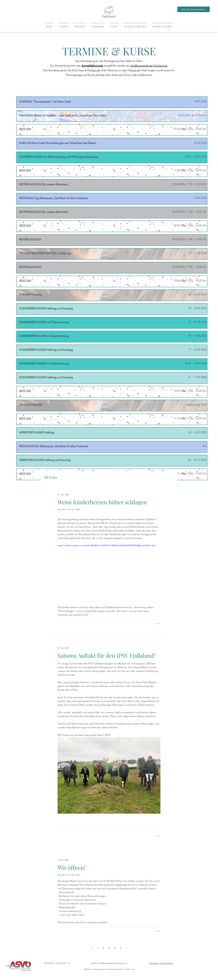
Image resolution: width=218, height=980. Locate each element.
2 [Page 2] (103, 948)
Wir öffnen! (71, 867)
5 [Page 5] (121, 948)
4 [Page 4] (115, 948)
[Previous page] (91, 948)
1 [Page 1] (97, 948)
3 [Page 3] (109, 948)
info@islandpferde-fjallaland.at (149, 66)
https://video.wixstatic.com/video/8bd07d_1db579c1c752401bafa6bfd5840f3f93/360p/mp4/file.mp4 (106, 545)
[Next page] (127, 948)
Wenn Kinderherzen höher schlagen (102, 502)
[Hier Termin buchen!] (194, 9)
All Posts (50, 477)
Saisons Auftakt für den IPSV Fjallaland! (106, 655)
